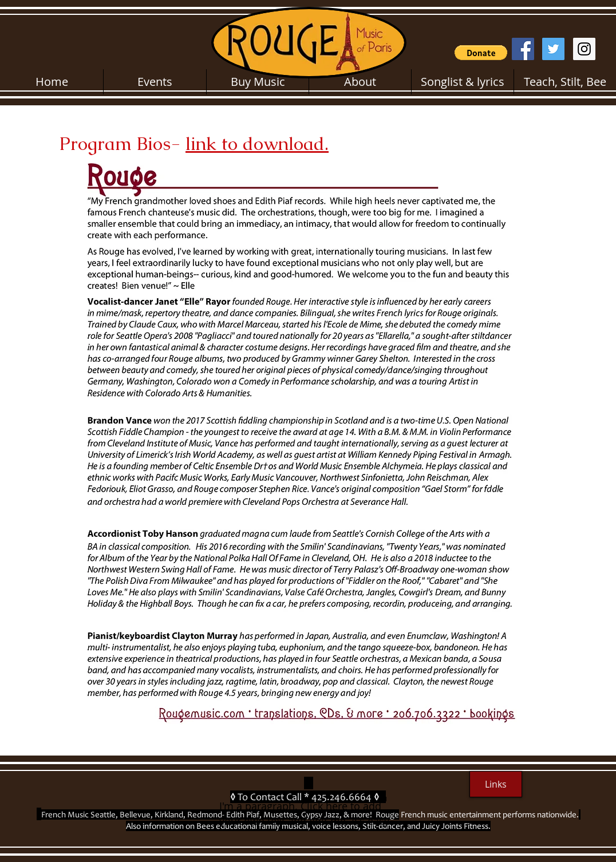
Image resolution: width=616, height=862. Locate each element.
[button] (481, 53)
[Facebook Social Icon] (523, 49)
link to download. (257, 143)
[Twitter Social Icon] (553, 49)
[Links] (496, 784)
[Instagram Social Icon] (584, 49)
